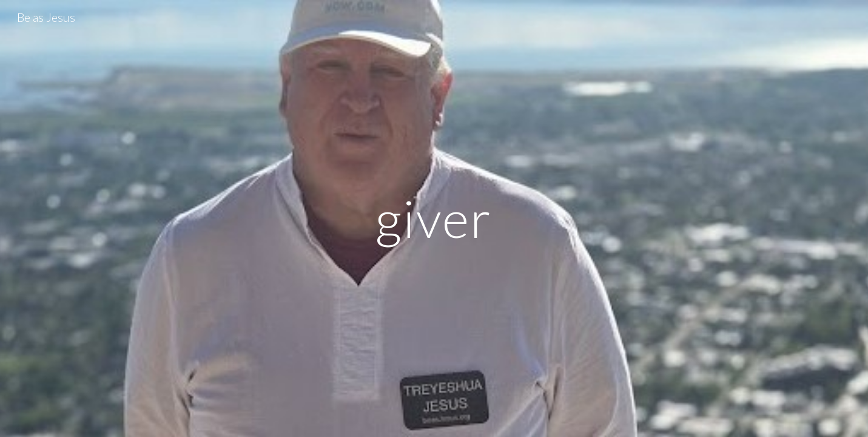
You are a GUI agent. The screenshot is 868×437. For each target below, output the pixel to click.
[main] (434, 218)
